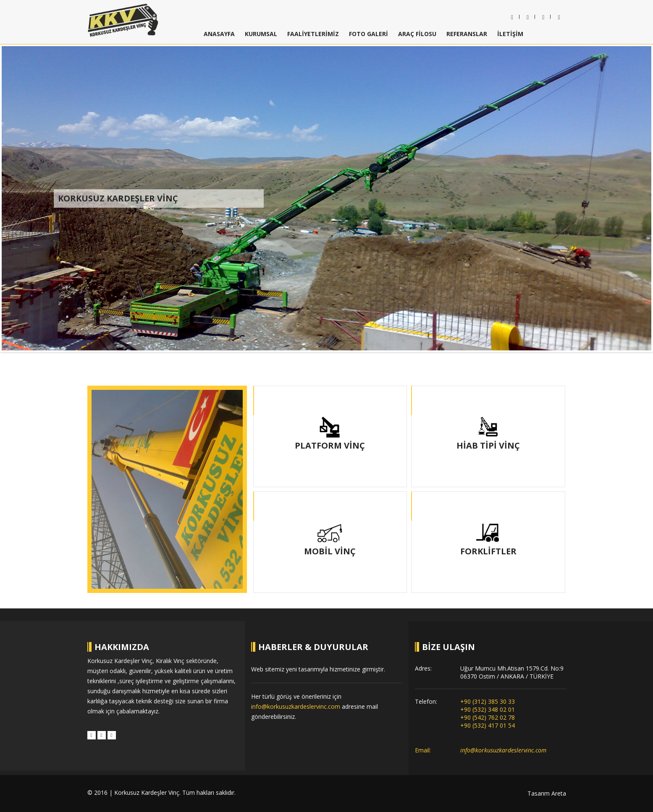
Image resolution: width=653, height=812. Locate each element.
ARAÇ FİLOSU (417, 34)
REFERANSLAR (467, 34)
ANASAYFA (219, 34)
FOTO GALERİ (368, 34)
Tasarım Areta (547, 793)
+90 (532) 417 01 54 (488, 725)
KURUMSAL (261, 34)
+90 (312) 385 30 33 (488, 701)
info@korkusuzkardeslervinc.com (296, 706)
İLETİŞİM (510, 34)
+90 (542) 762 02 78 (488, 717)
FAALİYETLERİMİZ (313, 34)
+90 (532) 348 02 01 (488, 709)
